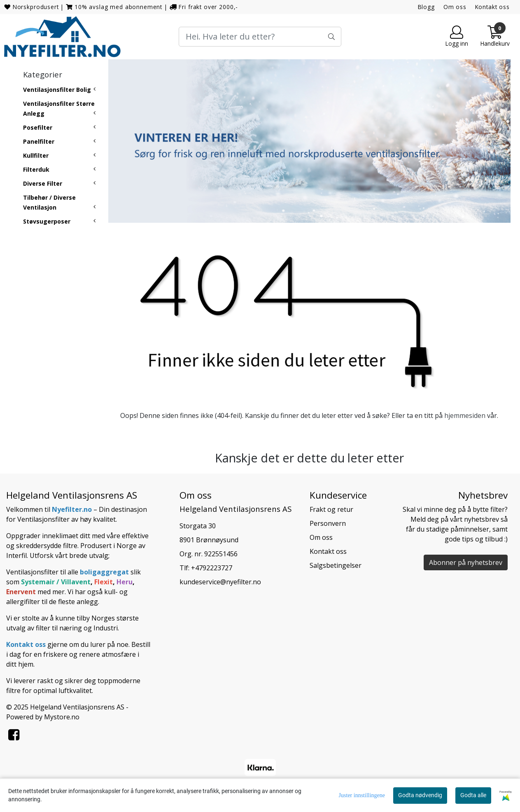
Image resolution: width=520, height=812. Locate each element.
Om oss (455, 7)
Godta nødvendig (420, 795)
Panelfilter (39, 141)
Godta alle (473, 795)
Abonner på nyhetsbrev (466, 562)
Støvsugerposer (47, 221)
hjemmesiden (465, 415)
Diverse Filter (43, 183)
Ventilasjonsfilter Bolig (57, 90)
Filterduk (36, 169)
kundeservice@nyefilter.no (220, 582)
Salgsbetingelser (336, 565)
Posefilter (38, 127)
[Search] (260, 37)
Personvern (328, 523)
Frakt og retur (331, 509)
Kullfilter (36, 155)
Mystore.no (62, 717)
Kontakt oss (492, 7)
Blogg (426, 7)
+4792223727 (212, 568)
